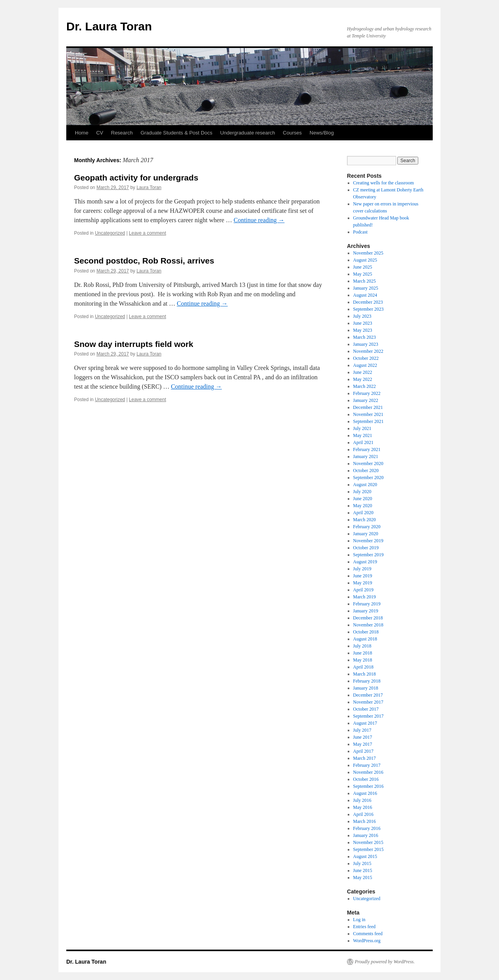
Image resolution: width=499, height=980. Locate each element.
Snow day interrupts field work (134, 344)
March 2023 (365, 337)
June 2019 (363, 576)
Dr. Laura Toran (109, 26)
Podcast (360, 232)
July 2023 (362, 316)
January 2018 (366, 688)
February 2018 (367, 681)
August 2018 (365, 639)
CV (100, 133)
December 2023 (368, 302)
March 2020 (365, 520)
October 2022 (366, 358)
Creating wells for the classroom (384, 183)
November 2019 (368, 541)
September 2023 (368, 309)
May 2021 (363, 435)
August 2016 (365, 793)
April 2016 (363, 814)
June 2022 (363, 372)
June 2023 (363, 323)
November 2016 (368, 772)
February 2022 (367, 393)
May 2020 (363, 506)
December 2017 (368, 695)
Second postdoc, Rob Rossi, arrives (144, 261)
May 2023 (363, 330)
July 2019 (362, 569)
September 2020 (368, 478)
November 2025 (368, 253)
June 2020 (363, 499)
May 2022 (363, 379)
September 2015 (368, 849)
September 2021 (368, 421)
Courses (292, 133)
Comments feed (368, 934)
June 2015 (363, 870)
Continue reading (259, 220)
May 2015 (363, 877)
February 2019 (367, 604)
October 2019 (366, 548)
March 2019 (365, 597)
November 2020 (368, 463)
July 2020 (362, 492)
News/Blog (322, 133)
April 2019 (363, 590)
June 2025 (363, 267)
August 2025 (365, 260)
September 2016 (368, 786)
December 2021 (368, 407)
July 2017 (362, 730)
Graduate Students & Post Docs (176, 133)
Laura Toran (149, 188)
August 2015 (365, 856)
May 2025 (363, 274)
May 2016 (363, 807)
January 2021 (366, 456)
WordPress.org (367, 941)
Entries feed (365, 927)
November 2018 (368, 625)
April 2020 (363, 513)
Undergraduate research (248, 133)
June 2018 (363, 653)
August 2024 (365, 295)
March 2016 (365, 821)
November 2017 (368, 702)
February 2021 (367, 449)
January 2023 (366, 344)
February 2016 (367, 828)
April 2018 (363, 667)
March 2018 (365, 674)
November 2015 (368, 842)
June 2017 (363, 737)
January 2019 (366, 611)
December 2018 (368, 618)
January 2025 (366, 288)
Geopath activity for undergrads (136, 178)
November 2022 (368, 351)
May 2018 (363, 660)
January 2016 (366, 835)
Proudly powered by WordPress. (385, 962)
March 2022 (365, 386)
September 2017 (368, 716)
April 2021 (363, 442)
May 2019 (363, 583)
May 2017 (363, 744)
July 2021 (362, 428)
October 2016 (366, 779)
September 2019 (368, 555)
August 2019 (365, 562)
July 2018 (362, 646)
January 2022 (366, 400)
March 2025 (365, 281)
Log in (359, 920)
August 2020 (365, 485)
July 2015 (362, 863)
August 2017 (365, 723)
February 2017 (367, 765)
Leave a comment (148, 233)
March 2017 (365, 758)
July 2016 (362, 800)
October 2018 (366, 632)
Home (82, 133)
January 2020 (366, 534)
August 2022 (365, 365)
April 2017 (363, 751)
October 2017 (366, 709)
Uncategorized (110, 233)
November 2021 (368, 414)
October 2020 (366, 471)
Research (122, 133)
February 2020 (367, 527)
